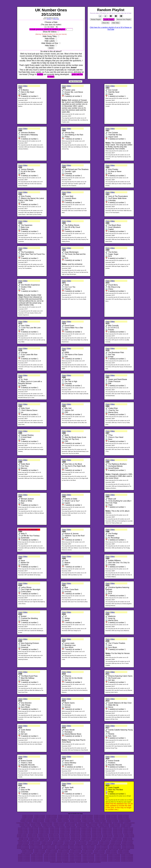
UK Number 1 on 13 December (63, 860)
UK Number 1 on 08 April (65, 828)
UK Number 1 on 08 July (96, 838)
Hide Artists (50, 39)
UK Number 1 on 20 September (23, 848)
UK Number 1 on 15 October (111, 851)
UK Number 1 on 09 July (107, 838)
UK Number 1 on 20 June (22, 837)
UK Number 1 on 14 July (44, 839)
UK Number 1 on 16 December (101, 860)
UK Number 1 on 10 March (81, 824)
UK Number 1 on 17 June (108, 836)
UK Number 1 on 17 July (75, 839)
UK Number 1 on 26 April (23, 830)
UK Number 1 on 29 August (92, 844)
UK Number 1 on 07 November (63, 855)
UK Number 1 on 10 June (33, 836)
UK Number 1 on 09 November (88, 855)
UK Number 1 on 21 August (116, 843)
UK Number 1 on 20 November (114, 856)
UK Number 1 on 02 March (107, 823)
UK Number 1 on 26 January (111, 818)
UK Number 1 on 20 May (44, 833)
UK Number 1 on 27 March (48, 827)
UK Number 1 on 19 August (93, 843)
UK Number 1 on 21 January (52, 818)
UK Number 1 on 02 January (40, 815)
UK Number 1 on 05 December (75, 858)
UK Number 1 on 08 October (28, 851)
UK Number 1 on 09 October (40, 851)
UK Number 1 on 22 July (127, 839)
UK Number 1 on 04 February (112, 819)
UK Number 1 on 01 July (24, 838)
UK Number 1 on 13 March (115, 824)
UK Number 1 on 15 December (88, 860)
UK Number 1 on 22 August (127, 843)
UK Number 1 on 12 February (100, 820)
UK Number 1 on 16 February (39, 822)
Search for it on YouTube (28, 530)
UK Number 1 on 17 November (75, 856)
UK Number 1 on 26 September (102, 848)
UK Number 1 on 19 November (101, 856)
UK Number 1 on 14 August (35, 843)
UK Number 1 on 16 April (33, 829)
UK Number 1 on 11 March (92, 824)
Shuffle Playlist (109, 19)
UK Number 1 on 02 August (128, 841)
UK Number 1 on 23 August (23, 844)
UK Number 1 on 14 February (125, 820)
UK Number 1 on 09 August (93, 842)
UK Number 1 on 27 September (115, 848)
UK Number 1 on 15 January (87, 817)
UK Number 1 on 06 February (26, 820)
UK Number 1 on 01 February (75, 819)
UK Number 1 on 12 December (50, 860)
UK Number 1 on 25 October (123, 852)
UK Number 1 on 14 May (96, 832)
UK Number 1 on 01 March (96, 823)
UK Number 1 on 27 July (64, 841)
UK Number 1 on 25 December (101, 861)
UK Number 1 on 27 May (117, 833)
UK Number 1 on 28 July (74, 841)
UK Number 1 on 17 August (70, 843)
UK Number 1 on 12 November (127, 855)
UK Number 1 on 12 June (54, 836)
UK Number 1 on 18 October (40, 852)
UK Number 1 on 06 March (36, 824)
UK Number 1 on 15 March (25, 825)
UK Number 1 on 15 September (75, 847)
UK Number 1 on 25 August (46, 844)
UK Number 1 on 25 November (63, 857)
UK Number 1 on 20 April (76, 829)
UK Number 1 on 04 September (49, 846)
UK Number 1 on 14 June (75, 836)
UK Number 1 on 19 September (128, 847)
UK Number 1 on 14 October (99, 851)
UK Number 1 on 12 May (75, 832)
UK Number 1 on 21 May (55, 833)
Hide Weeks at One (50, 43)
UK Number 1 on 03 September (36, 846)
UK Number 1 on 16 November (63, 856)
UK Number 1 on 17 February (51, 822)
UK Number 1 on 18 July (86, 839)
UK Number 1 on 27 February (59, 823)
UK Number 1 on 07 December (101, 858)
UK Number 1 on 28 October (50, 853)
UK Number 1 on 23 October (99, 852)
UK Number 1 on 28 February (72, 823)
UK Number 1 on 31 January (63, 819)
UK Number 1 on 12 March (104, 824)
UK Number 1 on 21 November (127, 856)
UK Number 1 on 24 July (33, 841)
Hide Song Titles (50, 36)
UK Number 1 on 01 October (53, 850)
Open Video (23, 86)
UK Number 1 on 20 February (88, 822)
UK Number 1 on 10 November (101, 855)
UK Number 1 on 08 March (59, 824)
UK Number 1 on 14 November (37, 856)
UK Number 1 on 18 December (127, 860)
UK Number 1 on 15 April (23, 829)
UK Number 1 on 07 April (54, 828)
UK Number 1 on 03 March (118, 823)
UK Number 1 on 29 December (69, 862)
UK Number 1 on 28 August (80, 844)
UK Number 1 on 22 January (64, 818)
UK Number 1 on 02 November (111, 853)
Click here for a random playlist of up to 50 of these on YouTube (111, 28)
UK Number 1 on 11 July (127, 838)
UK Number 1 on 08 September (102, 846)
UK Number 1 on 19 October (52, 852)
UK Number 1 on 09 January (123, 815)
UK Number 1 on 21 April (86, 829)
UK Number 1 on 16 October (123, 851)
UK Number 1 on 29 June (118, 837)
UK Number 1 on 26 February (47, 823)
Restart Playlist (96, 19)
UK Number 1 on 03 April (125, 827)
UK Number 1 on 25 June (75, 837)
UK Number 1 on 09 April (76, 828)
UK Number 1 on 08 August (81, 842)
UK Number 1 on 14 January (75, 817)
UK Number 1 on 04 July (55, 838)
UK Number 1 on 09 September (115, 846)
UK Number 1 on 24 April (118, 829)
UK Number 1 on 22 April (97, 829)
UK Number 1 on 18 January (123, 817)
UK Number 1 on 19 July (96, 839)
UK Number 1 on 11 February (88, 820)
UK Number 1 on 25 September (89, 848)
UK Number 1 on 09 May (44, 832)
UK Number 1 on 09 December (127, 858)
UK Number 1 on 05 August (47, 842)
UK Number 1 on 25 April (128, 829)
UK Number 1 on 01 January (28, 815)
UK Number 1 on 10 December (24, 860)
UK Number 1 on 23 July (22, 841)
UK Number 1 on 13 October (87, 851)
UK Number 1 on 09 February (63, 820)
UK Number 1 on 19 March (70, 825)
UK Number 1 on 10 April (86, 828)
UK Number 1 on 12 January (52, 817)
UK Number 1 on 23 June (54, 837)
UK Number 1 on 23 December (75, 861)
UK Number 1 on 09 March (70, 824)
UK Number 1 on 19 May (34, 833)
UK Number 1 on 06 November (50, 855)
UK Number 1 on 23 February (125, 822)
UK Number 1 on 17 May (128, 832)
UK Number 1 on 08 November (75, 855)
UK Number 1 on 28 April (44, 830)
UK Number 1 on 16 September (89, 847)
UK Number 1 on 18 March (59, 825)
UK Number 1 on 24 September (75, 848)
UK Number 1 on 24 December (88, 861)
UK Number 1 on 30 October (74, 853)
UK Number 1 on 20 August (104, 843)
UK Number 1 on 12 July (24, 839)
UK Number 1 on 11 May (65, 832)
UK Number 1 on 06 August (58, 842)
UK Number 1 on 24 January (87, 818)
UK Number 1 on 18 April (54, 829)
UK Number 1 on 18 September (115, 847)
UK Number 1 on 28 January (27, 819)
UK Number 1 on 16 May (117, 832)
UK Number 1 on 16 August (58, 843)
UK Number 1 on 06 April (44, 828)
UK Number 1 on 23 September (62, 848)
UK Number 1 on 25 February (34, 823)
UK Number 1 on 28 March (60, 827)
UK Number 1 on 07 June (118, 834)
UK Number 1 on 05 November (37, 855)
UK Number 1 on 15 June (86, 836)
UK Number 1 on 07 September (89, 846)
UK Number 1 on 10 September (128, 846)
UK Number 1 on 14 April (128, 828)
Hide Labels (50, 41)
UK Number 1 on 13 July (34, 839)
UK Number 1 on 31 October (86, 853)
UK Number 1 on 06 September (75, 846)
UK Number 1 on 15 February (26, 822)
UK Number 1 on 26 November (75, 857)
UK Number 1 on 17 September (102, 847)
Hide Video (116, 23)
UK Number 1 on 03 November (124, 853)
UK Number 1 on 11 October (64, 851)
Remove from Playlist (124, 19)
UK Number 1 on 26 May (107, 833)
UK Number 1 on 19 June (129, 836)
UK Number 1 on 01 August (117, 841)
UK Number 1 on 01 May (76, 830)
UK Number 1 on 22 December (63, 861)
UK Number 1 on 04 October (89, 850)
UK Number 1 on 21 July (117, 839)
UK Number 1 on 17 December (114, 860)
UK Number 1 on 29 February (84, 823)
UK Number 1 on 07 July (86, 838)
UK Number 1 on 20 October (64, 852)
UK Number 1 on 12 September (36, 847)
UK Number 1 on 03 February (99, 819)
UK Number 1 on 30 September (40, 850)
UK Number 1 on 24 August (34, 844)
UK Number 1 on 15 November (50, 856)
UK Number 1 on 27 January (123, 818)
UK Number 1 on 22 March (104, 825)
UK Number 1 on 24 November (50, 857)
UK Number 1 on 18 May (23, 833)
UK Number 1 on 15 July (55, 839)
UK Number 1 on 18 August (81, 843)
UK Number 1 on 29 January (39, 819)
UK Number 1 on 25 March (26, 827)
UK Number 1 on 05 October (101, 850)
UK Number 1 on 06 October (112, 850)
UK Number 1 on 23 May (75, 833)
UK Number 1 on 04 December (63, 858)
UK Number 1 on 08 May (34, 832)
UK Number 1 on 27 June (97, 837)
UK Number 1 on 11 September (23, 847)
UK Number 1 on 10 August (104, 842)
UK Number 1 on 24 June (65, 837)
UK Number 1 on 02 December (37, 858)
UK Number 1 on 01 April (104, 827)
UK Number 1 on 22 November (24, 857)
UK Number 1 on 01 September (127, 844)
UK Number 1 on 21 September (36, 848)
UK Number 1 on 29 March (71, 827)
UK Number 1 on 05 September (62, 846)
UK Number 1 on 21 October (75, 852)
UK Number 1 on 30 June (129, 837)
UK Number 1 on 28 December (56, 862)
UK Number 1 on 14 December (75, 860)
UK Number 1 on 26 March (37, 827)
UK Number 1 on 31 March (93, 827)
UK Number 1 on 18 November (88, 856)
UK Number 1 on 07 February (39, 820)
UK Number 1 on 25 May (96, 833)
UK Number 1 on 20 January (40, 818)
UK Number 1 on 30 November (127, 857)
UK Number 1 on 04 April (23, 828)
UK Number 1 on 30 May (33, 834)
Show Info (105, 23)
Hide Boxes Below (75, 82)
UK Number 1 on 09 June (22, 836)
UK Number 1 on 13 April (118, 828)
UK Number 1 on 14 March (126, 824)
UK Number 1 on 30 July (95, 841)
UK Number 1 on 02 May (86, 830)
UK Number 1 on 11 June (43, 836)
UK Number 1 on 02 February (87, 819)
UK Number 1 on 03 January (52, 815)
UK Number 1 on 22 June (43, 837)
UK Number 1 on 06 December (88, 858)
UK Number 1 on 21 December (50, 861)
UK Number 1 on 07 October (125, 850)
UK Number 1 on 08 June (129, 834)
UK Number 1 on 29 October (62, 853)
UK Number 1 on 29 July (85, 841)
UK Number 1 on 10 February (76, 820)
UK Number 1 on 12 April (107, 828)
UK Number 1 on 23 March (115, 825)
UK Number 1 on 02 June (64, 834)
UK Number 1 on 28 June (108, 837)
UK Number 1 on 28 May (128, 833)
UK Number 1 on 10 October (52, 851)
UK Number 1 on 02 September (23, 846)
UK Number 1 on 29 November (114, 857)
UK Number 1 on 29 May (22, 834)
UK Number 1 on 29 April (55, 830)
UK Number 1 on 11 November (114, 855)
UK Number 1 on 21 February (100, 822)
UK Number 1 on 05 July (65, 838)
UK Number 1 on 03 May (97, 830)
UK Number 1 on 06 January (87, 815)
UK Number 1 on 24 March (126, 825)
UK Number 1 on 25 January (99, 818)
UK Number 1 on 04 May (107, 830)
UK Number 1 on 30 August (103, 844)
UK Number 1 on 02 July (34, 838)
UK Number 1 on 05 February (124, 819)
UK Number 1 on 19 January (28, 818)
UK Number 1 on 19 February (76, 822)
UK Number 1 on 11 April (97, 828)
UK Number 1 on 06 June (107, 834)
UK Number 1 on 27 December (127, 861)
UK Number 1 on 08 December (114, 858)
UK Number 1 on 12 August (127, 842)
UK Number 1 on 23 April (107, 829)
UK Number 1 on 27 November (88, 857)
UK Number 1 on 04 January (64, 815)
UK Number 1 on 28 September (128, 848)
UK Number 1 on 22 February (112, 822)
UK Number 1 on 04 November (24, 855)
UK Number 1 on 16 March (36, 825)
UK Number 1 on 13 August (24, 843)
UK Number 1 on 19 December (24, 861)
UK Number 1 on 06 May (128, 830)
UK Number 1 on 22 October (87, 852)
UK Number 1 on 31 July (106, 841)
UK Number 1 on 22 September (49, 848)
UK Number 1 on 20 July (107, 839)
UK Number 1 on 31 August (115, 844)
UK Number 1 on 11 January (40, 817)
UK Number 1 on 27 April (33, 830)
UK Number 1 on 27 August (69, 844)
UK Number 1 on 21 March (92, 825)
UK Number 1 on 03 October (77, 850)
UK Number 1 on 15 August (47, 843)
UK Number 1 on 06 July (75, 838)
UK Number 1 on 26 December (114, 861)
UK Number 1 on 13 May (86, 832)
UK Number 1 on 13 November (24, 856)
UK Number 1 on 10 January (28, 817)
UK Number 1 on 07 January (99, 815)
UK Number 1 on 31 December (95, 862)
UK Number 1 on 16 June (97, 836)
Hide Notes (50, 46)
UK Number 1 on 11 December (37, 860)
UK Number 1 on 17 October (28, 852)
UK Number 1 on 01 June (54, 834)
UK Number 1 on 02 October (65, 850)
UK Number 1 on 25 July (43, 841)
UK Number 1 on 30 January (51, 819)
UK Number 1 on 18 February (63, 822)
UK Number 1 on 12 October (75, 851)
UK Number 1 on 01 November (98, 853)
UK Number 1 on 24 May (86, 833)
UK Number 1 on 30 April (65, 830)
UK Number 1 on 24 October (111, 852)
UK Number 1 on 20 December (37, 861)
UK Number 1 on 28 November (101, 857)
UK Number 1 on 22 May (65, 833)
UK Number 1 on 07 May (23, 832)
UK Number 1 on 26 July (54, 841)
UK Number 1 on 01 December (24, 858)
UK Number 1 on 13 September (49, 847)
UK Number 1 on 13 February (112, 820)
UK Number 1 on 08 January (111, 815)
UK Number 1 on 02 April (115, 827)
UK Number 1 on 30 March (82, 827)
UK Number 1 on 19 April (65, 829)
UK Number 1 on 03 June (75, 834)
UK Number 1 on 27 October (38, 853)
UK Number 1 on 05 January (75, 815)
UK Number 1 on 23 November (37, 857)
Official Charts (56, 19)
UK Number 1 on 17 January (111, 817)
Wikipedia (49, 19)
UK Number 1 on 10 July (117, 838)
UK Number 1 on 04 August (35, 842)
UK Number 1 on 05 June (97, 834)
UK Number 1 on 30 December (82, 862)
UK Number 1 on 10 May (55, 832)
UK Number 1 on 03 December (50, 858)
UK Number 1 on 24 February (22, 823)
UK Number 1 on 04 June (86, 834)
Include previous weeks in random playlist (47, 29)
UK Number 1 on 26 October (26, 853)
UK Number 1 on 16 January (99, 817)
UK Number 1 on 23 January (75, 818)
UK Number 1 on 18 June (118, 836)
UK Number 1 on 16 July (65, 839)
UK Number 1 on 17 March (47, 825)
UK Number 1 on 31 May (43, 834)
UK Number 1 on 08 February (51, 820)
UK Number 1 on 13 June (65, 836)
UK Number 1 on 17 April (44, 829)
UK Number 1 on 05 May (118, 830)
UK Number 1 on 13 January (64, 817)
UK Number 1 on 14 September (62, 847)
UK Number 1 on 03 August (24, 842)
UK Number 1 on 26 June (86, 837)
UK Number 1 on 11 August (116, 842)
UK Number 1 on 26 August (57, 844)
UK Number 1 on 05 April (33, 828)
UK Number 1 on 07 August (70, 842)
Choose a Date (51, 22)
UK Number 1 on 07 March (47, 824)
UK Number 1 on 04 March (129, 823)
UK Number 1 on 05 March (25, 824)
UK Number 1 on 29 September (27, 850)
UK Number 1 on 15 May (107, 832)
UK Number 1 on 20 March (81, 825)
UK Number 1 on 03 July (44, 838)
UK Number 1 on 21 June (33, 837)
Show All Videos (50, 32)
